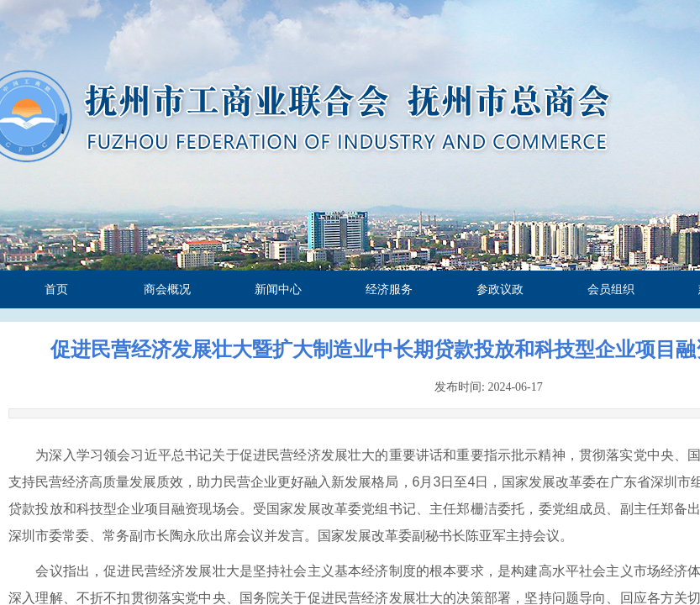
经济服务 (389, 289)
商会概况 (167, 289)
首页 (56, 289)
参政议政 (500, 289)
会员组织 (611, 289)
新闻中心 (278, 289)
